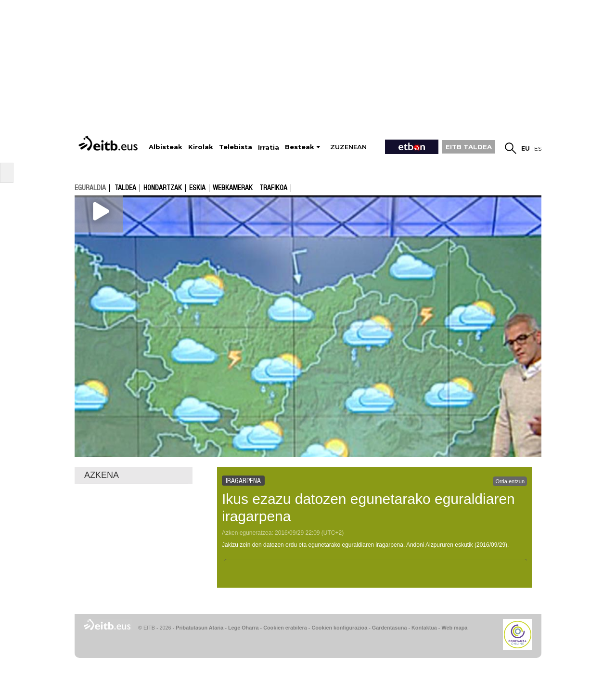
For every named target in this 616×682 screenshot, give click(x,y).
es (538, 148)
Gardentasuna (390, 628)
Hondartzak (163, 188)
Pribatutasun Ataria (199, 628)
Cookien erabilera (285, 628)
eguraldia (90, 188)
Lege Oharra (244, 628)
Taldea (125, 188)
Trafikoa (273, 188)
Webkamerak (233, 188)
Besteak (300, 147)
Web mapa (454, 628)
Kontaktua (424, 628)
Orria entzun (510, 481)
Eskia (197, 188)
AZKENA (102, 475)
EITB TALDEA (469, 147)
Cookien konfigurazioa (339, 628)
